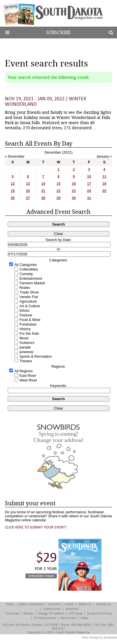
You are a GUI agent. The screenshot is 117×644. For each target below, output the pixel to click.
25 (104, 191)
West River (28, 380)
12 (13, 184)
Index (84, 618)
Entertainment (31, 279)
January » (104, 156)
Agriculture (28, 302)
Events (69, 604)
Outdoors (27, 343)
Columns (54, 604)
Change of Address (51, 613)
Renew (28, 613)
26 (13, 198)
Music (24, 338)
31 (89, 198)
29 (58, 198)
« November (15, 156)
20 (28, 191)
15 (58, 184)
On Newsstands (45, 618)
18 (104, 184)
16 (74, 184)
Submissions (52, 609)
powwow (26, 352)
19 (13, 191)
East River (28, 376)
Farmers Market (32, 283)
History (25, 329)
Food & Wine (30, 320)
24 (89, 191)
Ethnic (25, 311)
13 (28, 184)
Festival (26, 315)
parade (25, 347)
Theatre (26, 361)
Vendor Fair (29, 297)
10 (89, 177)
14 (43, 184)
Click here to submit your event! (36, 527)
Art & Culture (30, 306)
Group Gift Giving (99, 613)
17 (89, 184)
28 (43, 198)
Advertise (72, 609)
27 (28, 198)
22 (58, 191)
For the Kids (29, 334)
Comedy (26, 274)
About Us (85, 604)
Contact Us (104, 604)
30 (74, 198)
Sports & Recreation (36, 357)
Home (10, 604)
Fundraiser (28, 324)
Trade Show (29, 292)
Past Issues (68, 618)
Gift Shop (76, 613)
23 (74, 191)
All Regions (24, 371)
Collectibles (29, 269)
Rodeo (25, 288)
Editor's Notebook (31, 604)
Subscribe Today (41, 576)
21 (43, 191)
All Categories (26, 265)
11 (104, 177)
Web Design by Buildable (99, 637)
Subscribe (58, 33)
